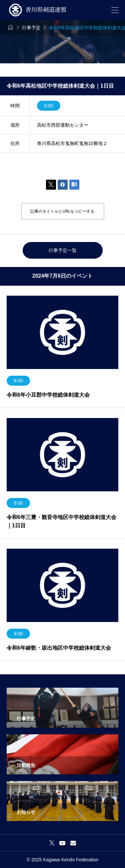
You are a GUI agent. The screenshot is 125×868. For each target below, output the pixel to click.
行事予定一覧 (63, 250)
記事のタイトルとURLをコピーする (62, 211)
